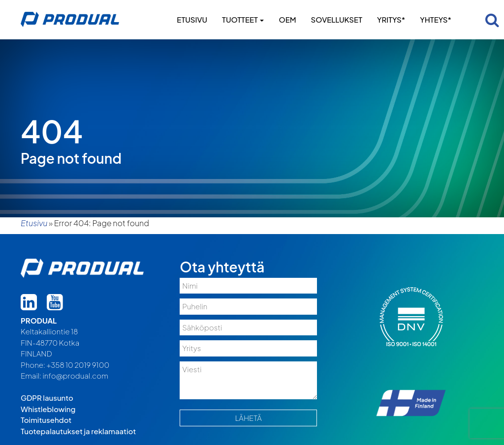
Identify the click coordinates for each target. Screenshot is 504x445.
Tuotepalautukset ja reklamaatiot (78, 431)
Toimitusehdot (46, 420)
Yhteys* (436, 19)
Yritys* (391, 19)
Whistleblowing (48, 409)
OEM (287, 19)
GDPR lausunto (47, 398)
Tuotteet (243, 19)
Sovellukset (337, 19)
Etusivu (192, 19)
